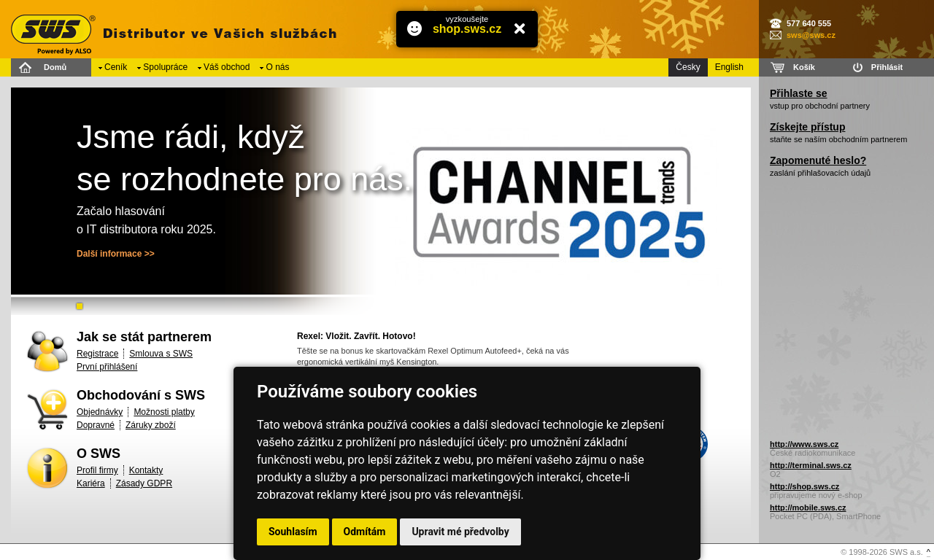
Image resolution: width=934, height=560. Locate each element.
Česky (688, 67)
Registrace (97, 354)
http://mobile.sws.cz (808, 507)
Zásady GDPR (144, 483)
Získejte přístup (807, 127)
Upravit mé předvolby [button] (460, 532)
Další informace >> (116, 254)
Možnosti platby (164, 412)
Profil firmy (97, 470)
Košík (804, 67)
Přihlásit (887, 67)
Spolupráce (165, 67)
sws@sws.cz (811, 35)
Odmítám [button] (365, 532)
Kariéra (91, 483)
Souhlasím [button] (293, 532)
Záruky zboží (151, 425)
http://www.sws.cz (804, 444)
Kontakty (146, 470)
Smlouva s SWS (161, 354)
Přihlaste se (799, 93)
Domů (55, 67)
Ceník (116, 67)
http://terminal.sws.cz (811, 465)
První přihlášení (107, 367)
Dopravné (96, 425)
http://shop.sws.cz (804, 486)
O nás (277, 67)
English (729, 67)
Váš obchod (227, 67)
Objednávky (100, 412)
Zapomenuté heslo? (818, 160)
